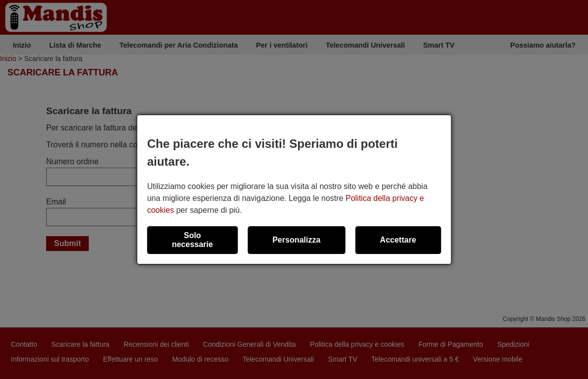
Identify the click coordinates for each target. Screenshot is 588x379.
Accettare (398, 240)
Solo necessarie (193, 240)
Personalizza (296, 240)
